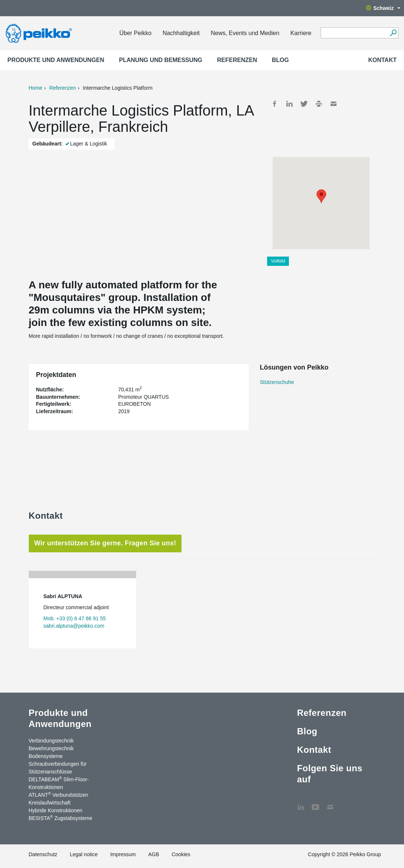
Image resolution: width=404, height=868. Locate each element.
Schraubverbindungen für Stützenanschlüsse (58, 768)
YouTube (315, 803)
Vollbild (278, 261)
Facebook (274, 104)
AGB (154, 854)
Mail (334, 104)
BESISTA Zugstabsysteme (61, 818)
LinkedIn (289, 104)
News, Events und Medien (245, 33)
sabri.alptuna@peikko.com (74, 626)
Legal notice (84, 854)
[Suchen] (393, 33)
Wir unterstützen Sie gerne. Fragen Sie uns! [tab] (105, 543)
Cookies (181, 854)
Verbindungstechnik (51, 741)
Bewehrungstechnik (51, 748)
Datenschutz (43, 854)
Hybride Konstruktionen (56, 810)
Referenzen (237, 60)
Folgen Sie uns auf (330, 774)
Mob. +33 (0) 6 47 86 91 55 (75, 618)
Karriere (301, 33)
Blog (280, 60)
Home (36, 88)
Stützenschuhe (277, 382)
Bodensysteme (46, 756)
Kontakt (382, 60)
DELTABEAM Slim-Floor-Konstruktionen (59, 783)
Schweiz (383, 8)
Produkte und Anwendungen (56, 60)
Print (319, 104)
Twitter (304, 104)
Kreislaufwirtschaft (50, 803)
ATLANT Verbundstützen (59, 795)
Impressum (123, 854)
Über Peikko (136, 33)
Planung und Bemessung (161, 60)
